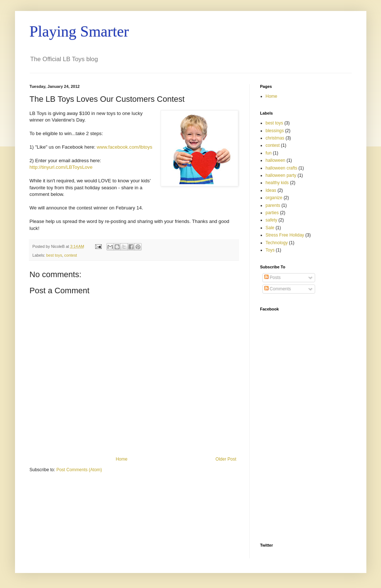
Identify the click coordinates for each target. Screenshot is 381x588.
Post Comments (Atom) (79, 470)
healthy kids (277, 183)
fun (269, 153)
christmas (275, 138)
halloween (276, 160)
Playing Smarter (79, 31)
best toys (54, 255)
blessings (275, 131)
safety (272, 220)
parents (273, 205)
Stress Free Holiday (285, 235)
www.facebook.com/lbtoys (124, 147)
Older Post (226, 459)
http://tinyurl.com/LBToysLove (61, 167)
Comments (278, 289)
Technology (277, 243)
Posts (272, 278)
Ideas (271, 190)
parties (272, 213)
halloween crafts (282, 168)
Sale (270, 228)
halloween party (281, 175)
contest (71, 255)
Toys (270, 250)
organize (274, 198)
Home (122, 459)
